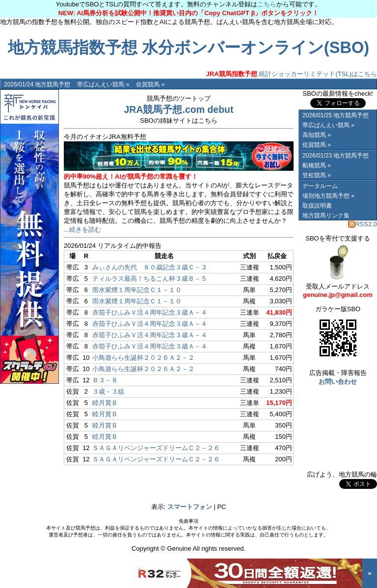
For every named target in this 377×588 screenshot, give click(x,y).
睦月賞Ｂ (105, 403)
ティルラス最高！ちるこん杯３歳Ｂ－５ (150, 279)
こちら (267, 4)
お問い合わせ (338, 382)
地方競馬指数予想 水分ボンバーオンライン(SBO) (188, 48)
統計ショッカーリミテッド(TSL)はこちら (292, 74)
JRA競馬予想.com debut (178, 109)
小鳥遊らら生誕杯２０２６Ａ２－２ (143, 358)
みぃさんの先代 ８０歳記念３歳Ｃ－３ (150, 267)
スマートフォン (190, 507)
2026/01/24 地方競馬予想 (37, 84)
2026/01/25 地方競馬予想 (336, 115)
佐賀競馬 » (150, 84)
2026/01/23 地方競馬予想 (336, 156)
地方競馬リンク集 (326, 215)
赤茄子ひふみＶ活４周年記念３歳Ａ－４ (150, 312)
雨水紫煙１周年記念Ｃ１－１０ (137, 290)
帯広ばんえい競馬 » (103, 84)
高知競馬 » (317, 135)
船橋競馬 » (317, 165)
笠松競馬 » (317, 175)
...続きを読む (82, 229)
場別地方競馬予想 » (328, 196)
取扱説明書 (317, 206)
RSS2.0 (363, 224)
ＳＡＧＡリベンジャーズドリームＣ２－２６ (156, 448)
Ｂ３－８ (105, 380)
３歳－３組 (108, 391)
